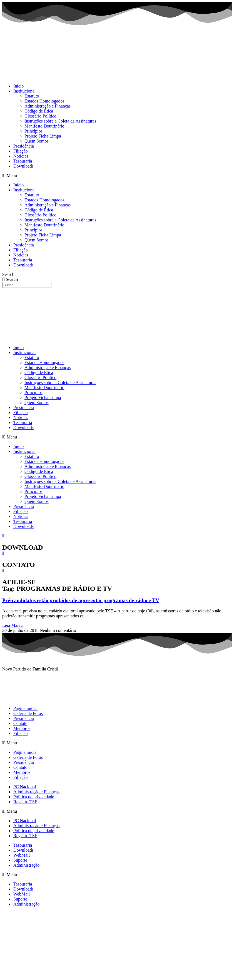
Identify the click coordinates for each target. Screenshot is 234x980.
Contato (20, 723)
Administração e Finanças (48, 106)
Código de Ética (39, 111)
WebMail (22, 855)
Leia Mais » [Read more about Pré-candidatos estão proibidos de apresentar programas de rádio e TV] (13, 625)
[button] (117, 176)
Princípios (33, 131)
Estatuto (32, 96)
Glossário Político (40, 116)
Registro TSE (25, 802)
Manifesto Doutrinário (44, 126)
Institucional (24, 91)
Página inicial (26, 708)
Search (8, 274)
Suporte (20, 860)
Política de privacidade (34, 797)
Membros (22, 728)
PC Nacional (25, 787)
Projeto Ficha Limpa (43, 136)
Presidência (24, 146)
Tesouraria (23, 161)
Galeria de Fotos (28, 713)
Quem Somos (37, 141)
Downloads (23, 166)
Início (18, 86)
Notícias (21, 156)
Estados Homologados (44, 101)
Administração (26, 865)
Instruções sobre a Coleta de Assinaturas (60, 121)
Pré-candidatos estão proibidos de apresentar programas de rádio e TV (81, 600)
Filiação (21, 151)
